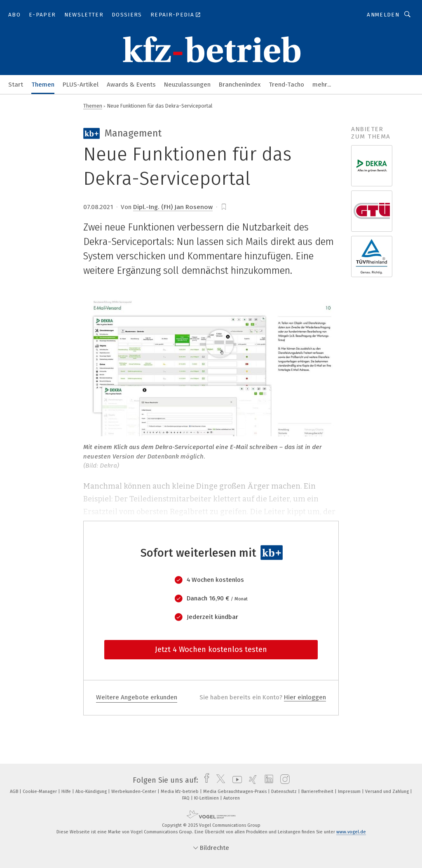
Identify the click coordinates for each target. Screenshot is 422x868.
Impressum (350, 792)
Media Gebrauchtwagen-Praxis (236, 792)
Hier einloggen (305, 697)
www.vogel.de (351, 832)
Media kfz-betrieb (180, 792)
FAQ (186, 798)
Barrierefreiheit (318, 792)
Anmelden (383, 15)
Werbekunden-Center (134, 792)
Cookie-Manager (40, 792)
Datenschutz (285, 792)
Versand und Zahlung (388, 792)
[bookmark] (224, 207)
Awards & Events (131, 85)
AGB (15, 792)
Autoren (232, 798)
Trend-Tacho (286, 85)
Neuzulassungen (187, 85)
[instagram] (283, 780)
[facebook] (205, 780)
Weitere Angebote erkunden (137, 697)
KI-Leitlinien (207, 798)
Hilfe (67, 792)
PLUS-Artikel (81, 85)
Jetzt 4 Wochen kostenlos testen (211, 649)
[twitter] (219, 780)
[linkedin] (267, 780)
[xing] (251, 780)
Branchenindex (240, 85)
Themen (43, 85)
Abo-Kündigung (92, 792)
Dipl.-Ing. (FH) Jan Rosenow (173, 207)
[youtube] (235, 780)
